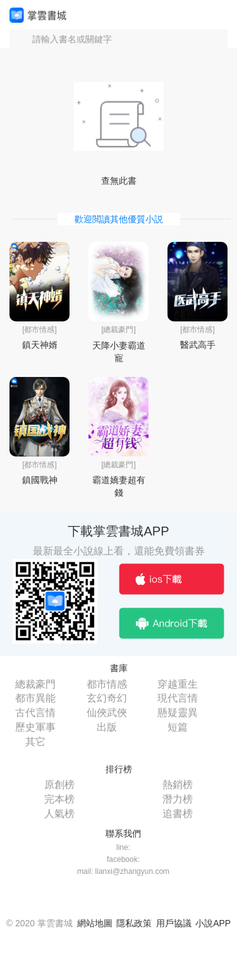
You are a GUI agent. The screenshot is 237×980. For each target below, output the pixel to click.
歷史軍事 (35, 727)
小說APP (213, 923)
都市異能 (35, 698)
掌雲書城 (38, 15)
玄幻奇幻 (107, 698)
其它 (35, 742)
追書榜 (178, 814)
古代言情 (35, 713)
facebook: (123, 859)
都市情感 (107, 684)
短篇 (178, 727)
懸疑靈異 (178, 713)
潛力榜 (178, 799)
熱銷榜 (178, 785)
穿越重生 (178, 684)
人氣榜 (59, 814)
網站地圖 (95, 923)
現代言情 (178, 698)
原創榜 (59, 785)
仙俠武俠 (107, 713)
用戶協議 (174, 923)
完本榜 (59, 799)
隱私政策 (134, 923)
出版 (107, 727)
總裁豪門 (35, 684)
